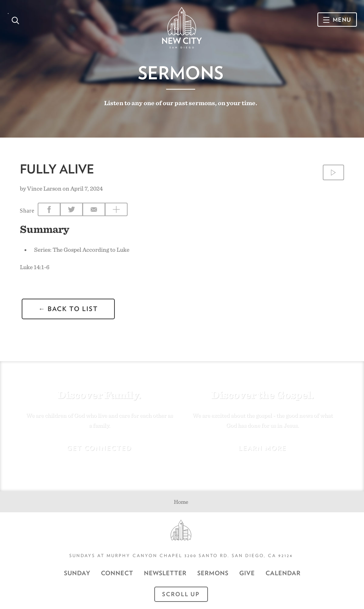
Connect (117, 573)
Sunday (77, 573)
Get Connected (99, 448)
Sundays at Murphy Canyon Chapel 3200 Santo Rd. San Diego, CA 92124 (181, 555)
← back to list (68, 309)
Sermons (181, 73)
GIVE (247, 573)
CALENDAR (283, 573)
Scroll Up (181, 594)
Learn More (263, 448)
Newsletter (165, 573)
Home (181, 502)
